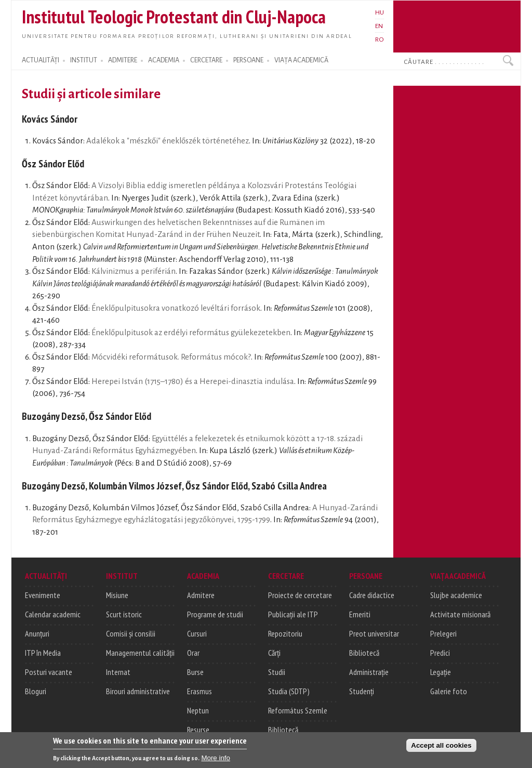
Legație (441, 672)
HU (380, 12)
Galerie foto (449, 691)
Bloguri (36, 691)
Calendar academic (53, 614)
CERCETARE (206, 60)
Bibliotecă (283, 730)
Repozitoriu (285, 633)
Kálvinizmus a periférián (134, 271)
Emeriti (360, 614)
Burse (195, 672)
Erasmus (199, 691)
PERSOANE (248, 60)
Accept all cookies (441, 747)
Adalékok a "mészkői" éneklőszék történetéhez (168, 141)
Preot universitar (374, 633)
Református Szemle (298, 710)
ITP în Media (43, 653)
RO (380, 39)
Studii (277, 672)
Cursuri (197, 633)
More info (216, 760)
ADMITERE (123, 60)
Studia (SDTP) (289, 691)
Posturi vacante (49, 672)
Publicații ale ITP (293, 614)
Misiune (117, 595)
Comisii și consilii (131, 633)
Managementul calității (140, 653)
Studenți (362, 691)
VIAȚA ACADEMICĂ (301, 60)
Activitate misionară (460, 614)
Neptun (198, 710)
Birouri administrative (138, 691)
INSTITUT (84, 60)
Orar (193, 653)
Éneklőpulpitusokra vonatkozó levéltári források (176, 308)
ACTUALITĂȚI (41, 60)
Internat (118, 672)
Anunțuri (37, 633)
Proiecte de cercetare (300, 595)
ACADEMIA (164, 60)
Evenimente (43, 595)
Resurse (198, 730)
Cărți (274, 653)
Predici (440, 653)
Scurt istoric (124, 614)
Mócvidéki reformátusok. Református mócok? (171, 357)
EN (379, 26)
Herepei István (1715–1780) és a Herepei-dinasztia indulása (193, 381)
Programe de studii (215, 614)
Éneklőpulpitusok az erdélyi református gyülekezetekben (191, 333)
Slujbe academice (456, 595)
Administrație (369, 672)
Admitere (201, 595)
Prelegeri (443, 633)
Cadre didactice (372, 595)
